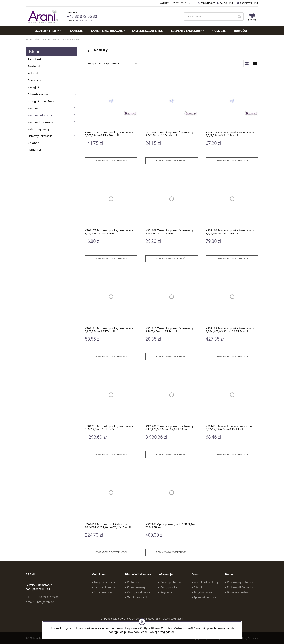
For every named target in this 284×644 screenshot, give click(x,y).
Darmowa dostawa (239, 592)
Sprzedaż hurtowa (205, 597)
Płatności (133, 582)
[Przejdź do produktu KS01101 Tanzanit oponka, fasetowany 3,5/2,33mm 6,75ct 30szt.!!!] (111, 101)
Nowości (34, 143)
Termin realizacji (137, 597)
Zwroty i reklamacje (139, 592)
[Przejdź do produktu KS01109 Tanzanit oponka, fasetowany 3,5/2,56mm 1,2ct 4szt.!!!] (172, 199)
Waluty (164, 3)
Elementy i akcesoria (40, 136)
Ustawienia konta (104, 587)
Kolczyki (33, 73)
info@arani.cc (84, 20)
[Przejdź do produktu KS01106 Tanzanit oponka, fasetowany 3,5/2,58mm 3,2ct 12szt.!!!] (232, 101)
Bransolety (34, 80)
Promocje (35, 150)
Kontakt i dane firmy (206, 582)
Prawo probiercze (171, 582)
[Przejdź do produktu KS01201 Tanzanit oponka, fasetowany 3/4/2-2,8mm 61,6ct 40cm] (111, 395)
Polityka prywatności (240, 582)
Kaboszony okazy (38, 129)
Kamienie (33, 108)
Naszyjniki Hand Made (41, 101)
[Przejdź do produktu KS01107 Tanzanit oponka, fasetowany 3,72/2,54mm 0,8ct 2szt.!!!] (111, 199)
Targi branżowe (203, 592)
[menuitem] (49, 31)
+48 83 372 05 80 (82, 16)
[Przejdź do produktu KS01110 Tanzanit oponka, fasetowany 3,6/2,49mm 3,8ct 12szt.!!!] (232, 199)
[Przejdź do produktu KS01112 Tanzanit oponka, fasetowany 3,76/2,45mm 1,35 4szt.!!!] (172, 297)
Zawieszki (34, 66)
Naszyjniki (34, 87)
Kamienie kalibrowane (41, 122)
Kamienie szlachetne (40, 115)
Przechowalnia (103, 592)
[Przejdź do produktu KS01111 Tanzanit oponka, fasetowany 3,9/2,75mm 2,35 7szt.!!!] (111, 297)
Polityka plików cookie (240, 587)
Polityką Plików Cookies (156, 628)
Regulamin (167, 592)
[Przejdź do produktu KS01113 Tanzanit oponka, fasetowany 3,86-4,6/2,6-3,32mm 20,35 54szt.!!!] (232, 297)
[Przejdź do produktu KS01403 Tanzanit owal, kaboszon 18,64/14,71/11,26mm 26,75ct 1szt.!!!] (111, 493)
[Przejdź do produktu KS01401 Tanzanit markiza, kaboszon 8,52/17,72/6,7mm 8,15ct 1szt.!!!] (232, 395)
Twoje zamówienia (105, 582)
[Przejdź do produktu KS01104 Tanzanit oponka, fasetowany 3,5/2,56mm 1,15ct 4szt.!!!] (172, 101)
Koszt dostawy (136, 587)
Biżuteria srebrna (38, 94)
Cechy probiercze (171, 587)
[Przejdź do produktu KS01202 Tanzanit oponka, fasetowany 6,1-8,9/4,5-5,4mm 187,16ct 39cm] (172, 395)
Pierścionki (34, 59)
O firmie (198, 587)
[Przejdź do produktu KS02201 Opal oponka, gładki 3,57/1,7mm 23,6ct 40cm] (172, 493)
